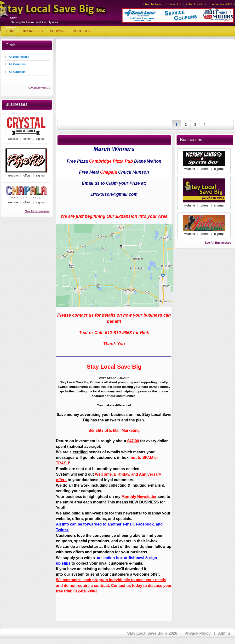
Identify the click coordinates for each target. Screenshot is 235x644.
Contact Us (174, 4)
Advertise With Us (223, 4)
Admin (224, 633)
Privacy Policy (198, 633)
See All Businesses (37, 211)
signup (40, 139)
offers (27, 139)
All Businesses (19, 57)
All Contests (17, 72)
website (13, 139)
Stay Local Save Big (46, 11)
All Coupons (17, 64)
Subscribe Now (151, 4)
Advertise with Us (39, 88)
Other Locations (196, 4)
